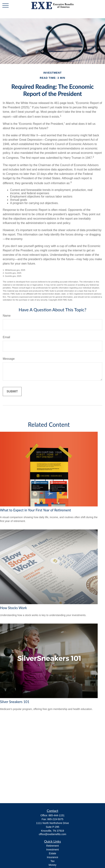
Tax (53, 861)
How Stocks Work (13, 608)
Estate (53, 853)
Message (9, 359)
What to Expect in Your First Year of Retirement (35, 510)
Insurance (52, 857)
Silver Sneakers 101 (15, 702)
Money (52, 865)
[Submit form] (12, 392)
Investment (52, 850)
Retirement (52, 846)
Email (6, 337)
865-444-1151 (57, 815)
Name (7, 316)
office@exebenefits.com (52, 834)
